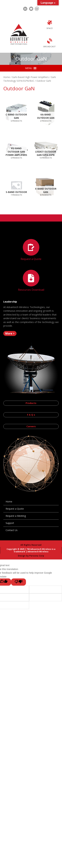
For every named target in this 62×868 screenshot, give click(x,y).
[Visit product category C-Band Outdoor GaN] (16, 112)
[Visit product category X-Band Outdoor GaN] (46, 187)
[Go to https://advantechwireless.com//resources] (31, 281)
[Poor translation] (19, 582)
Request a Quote (15, 509)
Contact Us (12, 530)
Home (7, 77)
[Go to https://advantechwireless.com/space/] (50, 25)
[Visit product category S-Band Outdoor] (16, 187)
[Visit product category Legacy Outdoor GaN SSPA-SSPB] (46, 149)
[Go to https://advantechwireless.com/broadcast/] (50, 43)
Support (10, 523)
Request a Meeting (16, 516)
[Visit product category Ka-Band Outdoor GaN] (46, 112)
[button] (29, 68)
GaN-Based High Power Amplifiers (30, 77)
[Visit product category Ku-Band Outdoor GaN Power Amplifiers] (16, 149)
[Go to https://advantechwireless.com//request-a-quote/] (31, 250)
